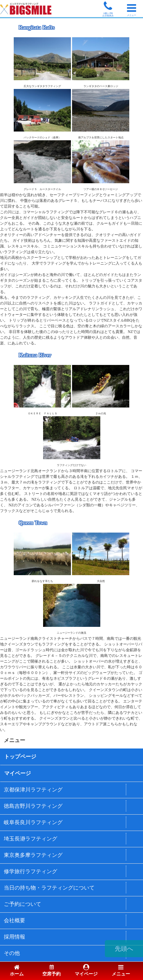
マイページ (18, 773)
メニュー (121, 971)
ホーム (17, 971)
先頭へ (124, 949)
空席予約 (51, 971)
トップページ (20, 757)
